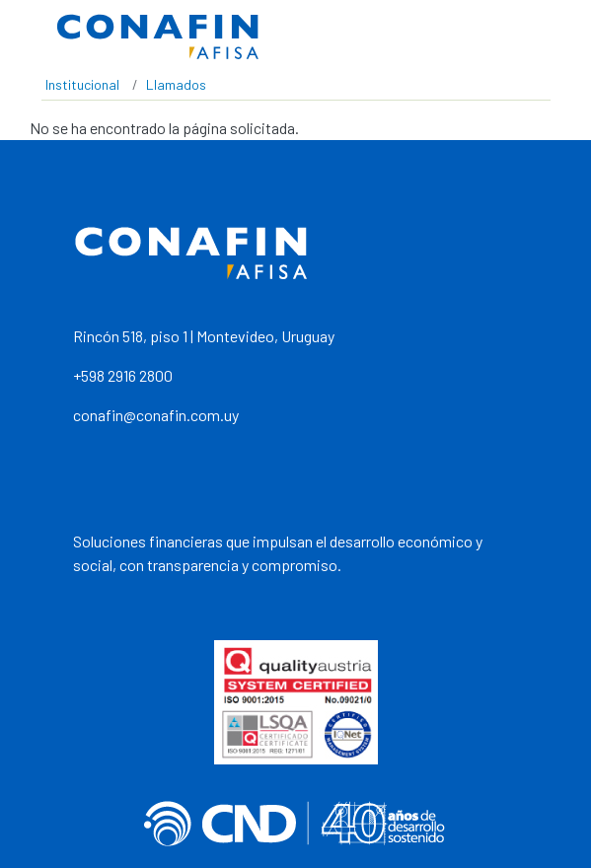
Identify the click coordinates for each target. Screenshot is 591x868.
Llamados (176, 84)
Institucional (82, 84)
